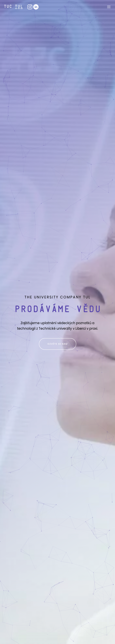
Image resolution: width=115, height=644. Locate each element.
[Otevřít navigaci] (109, 7)
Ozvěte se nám (58, 344)
